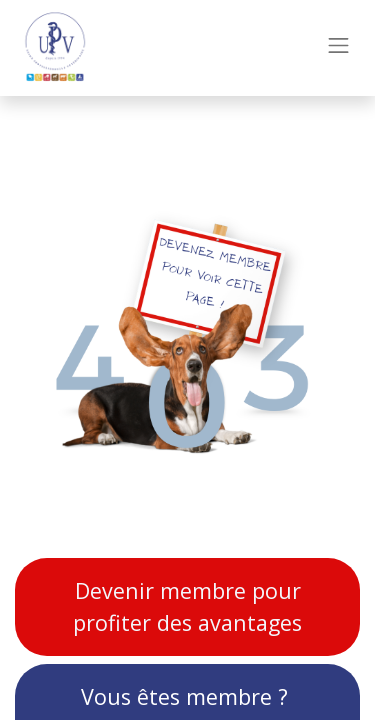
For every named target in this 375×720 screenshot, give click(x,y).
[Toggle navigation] (339, 48)
